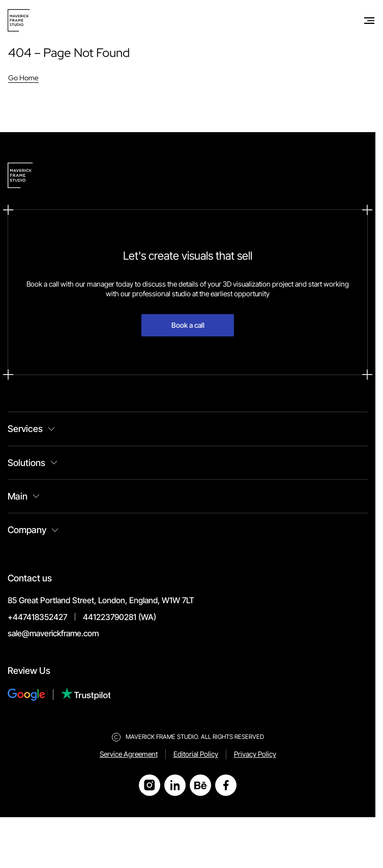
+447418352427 (37, 617)
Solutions (26, 463)
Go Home (23, 78)
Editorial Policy (196, 754)
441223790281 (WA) (120, 617)
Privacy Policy (255, 754)
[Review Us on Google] (34, 695)
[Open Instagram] (150, 785)
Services (25, 429)
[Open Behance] (200, 785)
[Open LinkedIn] (175, 785)
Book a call (188, 325)
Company (27, 530)
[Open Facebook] (226, 785)
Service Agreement (129, 754)
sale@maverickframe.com (53, 633)
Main (18, 496)
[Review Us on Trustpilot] (86, 695)
